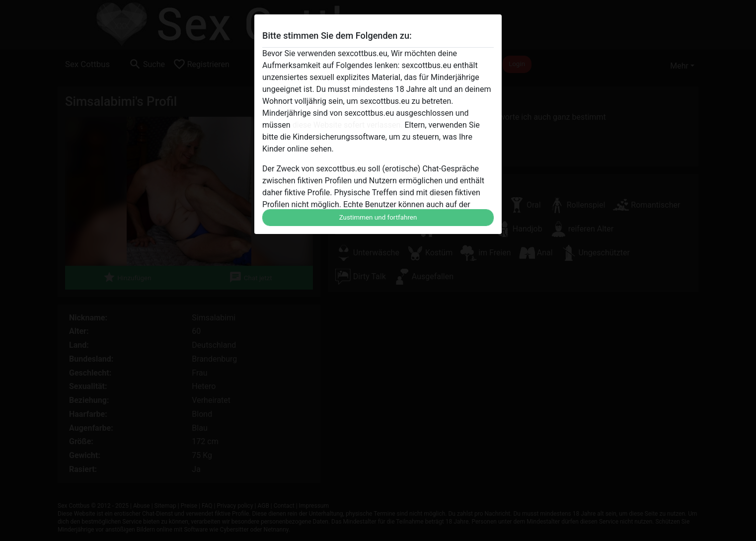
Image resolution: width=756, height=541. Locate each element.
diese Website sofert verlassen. (348, 125)
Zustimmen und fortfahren (378, 217)
